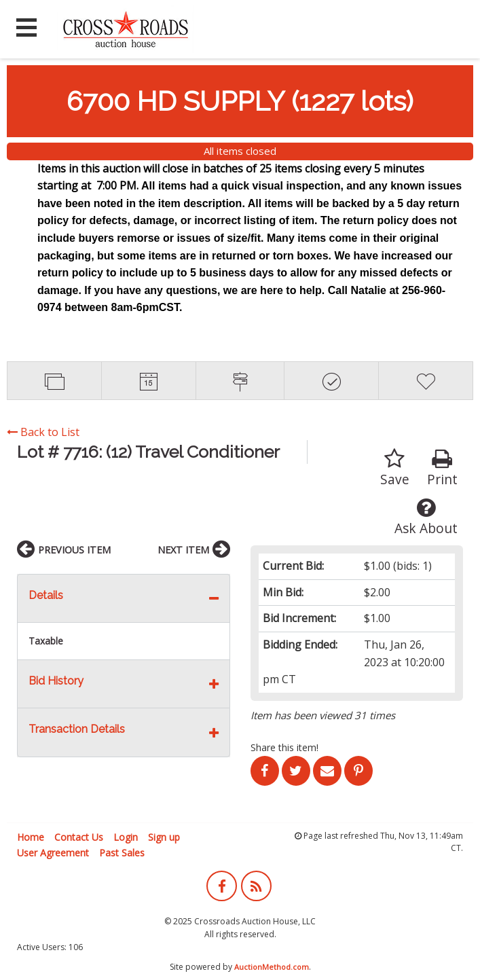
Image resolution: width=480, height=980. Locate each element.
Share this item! (284, 747)
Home (31, 837)
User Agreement (53, 853)
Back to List (43, 432)
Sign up (164, 837)
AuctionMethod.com (272, 967)
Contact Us (79, 837)
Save (395, 468)
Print (442, 468)
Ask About (426, 517)
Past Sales (122, 853)
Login (126, 837)
